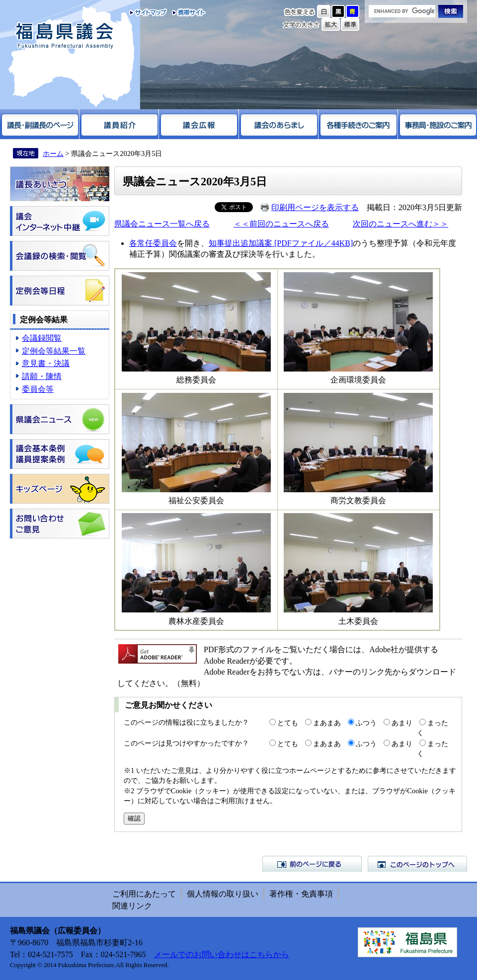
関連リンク (132, 906)
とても (288, 723)
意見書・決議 (46, 363)
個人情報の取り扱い (223, 894)
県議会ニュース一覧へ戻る (162, 224)
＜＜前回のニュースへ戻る (281, 224)
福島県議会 (65, 36)
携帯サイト (187, 12)
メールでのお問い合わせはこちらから (222, 954)
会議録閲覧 (42, 338)
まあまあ (327, 723)
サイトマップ (148, 12)
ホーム (53, 153)
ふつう (366, 723)
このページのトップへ (417, 864)
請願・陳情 (42, 376)
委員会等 (38, 389)
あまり (402, 723)
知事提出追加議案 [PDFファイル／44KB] (281, 243)
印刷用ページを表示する (315, 207)
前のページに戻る (312, 864)
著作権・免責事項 (301, 894)
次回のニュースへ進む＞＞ (400, 224)
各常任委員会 (153, 243)
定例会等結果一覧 (54, 351)
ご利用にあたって (144, 894)
